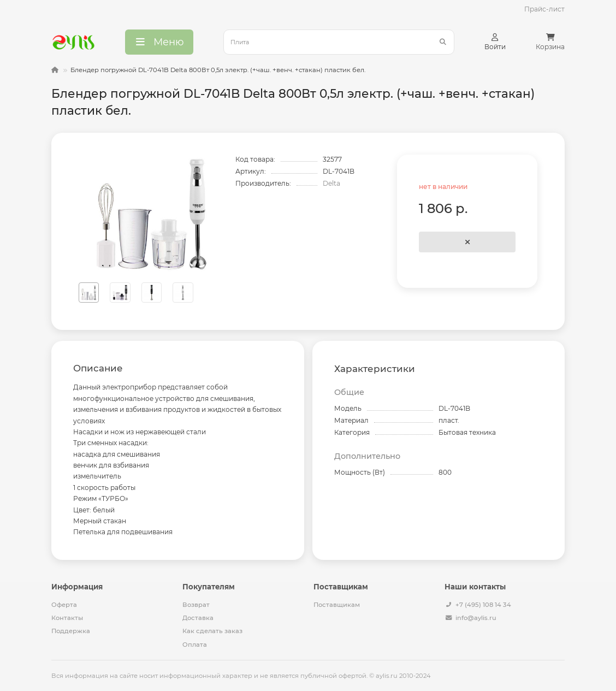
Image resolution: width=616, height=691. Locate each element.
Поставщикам (337, 605)
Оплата (195, 645)
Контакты (67, 618)
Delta (331, 183)
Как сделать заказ (212, 631)
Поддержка (71, 631)
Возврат (196, 605)
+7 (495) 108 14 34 (483, 605)
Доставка (198, 618)
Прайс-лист (544, 9)
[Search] (339, 42)
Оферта (64, 605)
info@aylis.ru (476, 618)
